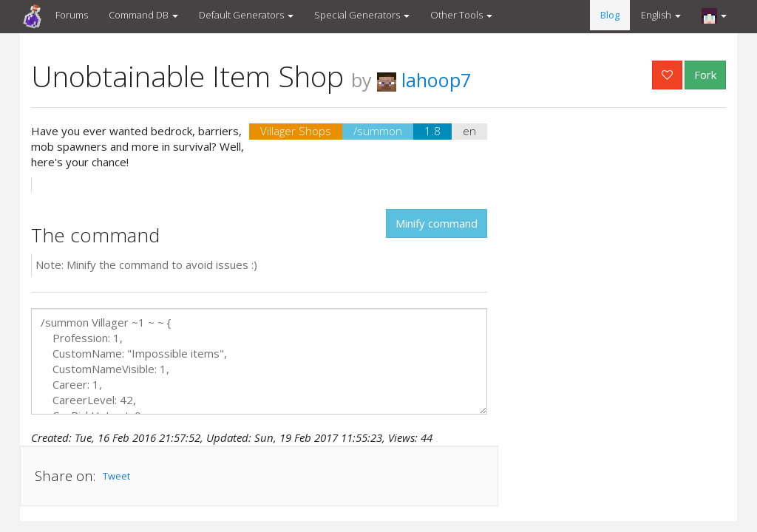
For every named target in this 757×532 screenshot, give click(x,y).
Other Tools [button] (461, 15)
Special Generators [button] (362, 15)
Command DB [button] (143, 15)
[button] (714, 16)
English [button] (661, 15)
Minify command (437, 223)
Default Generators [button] (246, 15)
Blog (610, 15)
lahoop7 (424, 80)
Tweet (116, 476)
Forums (72, 15)
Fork (705, 75)
